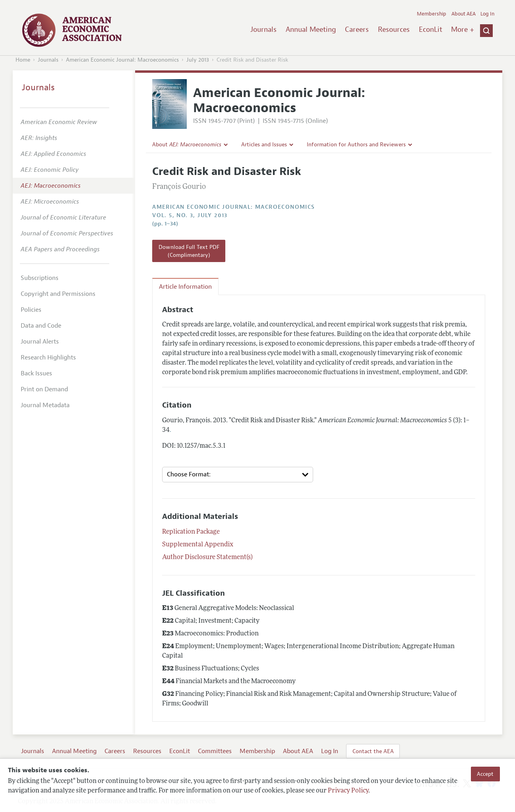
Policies (31, 310)
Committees (215, 751)
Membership (432, 14)
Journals (263, 29)
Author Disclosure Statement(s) (207, 558)
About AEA (464, 14)
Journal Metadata (45, 405)
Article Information (185, 287)
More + (463, 29)
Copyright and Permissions (58, 294)
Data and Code (41, 326)
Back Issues (36, 373)
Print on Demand (44, 389)
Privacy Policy (348, 791)
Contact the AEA (373, 751)
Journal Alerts (40, 342)
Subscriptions (40, 278)
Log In (487, 14)
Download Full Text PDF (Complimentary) (189, 251)
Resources (394, 29)
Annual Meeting (311, 29)
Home (23, 60)
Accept (485, 774)
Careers (357, 29)
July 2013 (198, 60)
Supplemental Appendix (198, 545)
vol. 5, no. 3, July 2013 (190, 215)
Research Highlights (48, 357)
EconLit (431, 29)
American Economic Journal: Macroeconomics (122, 60)
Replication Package (191, 532)
